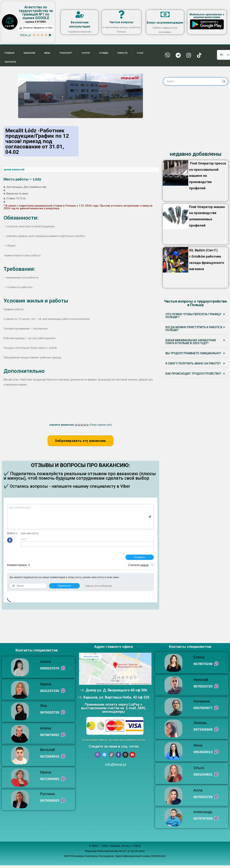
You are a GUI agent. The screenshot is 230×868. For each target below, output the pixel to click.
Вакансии (29, 54)
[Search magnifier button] (224, 83)
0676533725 (203, 689)
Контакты (10, 64)
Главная (9, 54)
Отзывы (104, 54)
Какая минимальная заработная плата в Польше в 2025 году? (191, 344)
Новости (123, 54)
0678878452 (50, 737)
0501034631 (203, 777)
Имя (24, 541)
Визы (47, 54)
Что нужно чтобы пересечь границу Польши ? (193, 318)
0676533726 (50, 715)
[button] (195, 318)
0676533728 (203, 800)
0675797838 (203, 821)
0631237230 (50, 693)
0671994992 (50, 781)
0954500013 (203, 754)
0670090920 (50, 803)
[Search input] (194, 83)
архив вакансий (14, 172)
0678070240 (203, 666)
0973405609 (203, 732)
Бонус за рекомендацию (165, 22)
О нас (141, 54)
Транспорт (66, 54)
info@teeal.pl (115, 767)
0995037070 (50, 671)
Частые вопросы (121, 22)
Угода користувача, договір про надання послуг (114, 742)
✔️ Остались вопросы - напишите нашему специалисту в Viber (71, 488)
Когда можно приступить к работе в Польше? (194, 331)
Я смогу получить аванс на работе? (193, 365)
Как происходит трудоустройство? (193, 376)
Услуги (86, 54)
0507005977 (203, 710)
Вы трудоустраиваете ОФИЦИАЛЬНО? (193, 355)
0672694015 (50, 759)
